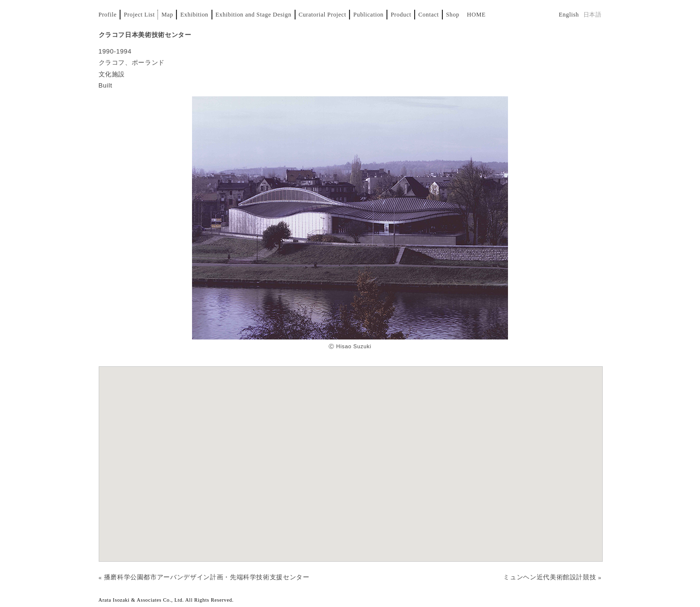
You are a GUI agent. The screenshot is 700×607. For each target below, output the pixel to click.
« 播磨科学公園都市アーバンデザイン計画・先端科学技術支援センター (204, 577)
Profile (108, 15)
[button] (350, 454)
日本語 (593, 15)
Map (167, 15)
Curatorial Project (322, 15)
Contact (429, 15)
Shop (453, 15)
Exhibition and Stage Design (253, 15)
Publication (368, 15)
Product (401, 15)
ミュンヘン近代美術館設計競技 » (552, 577)
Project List (140, 15)
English (569, 15)
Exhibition (194, 15)
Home (476, 15)
